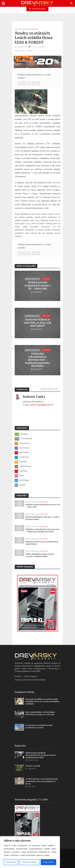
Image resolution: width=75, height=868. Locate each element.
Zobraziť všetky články (49, 389)
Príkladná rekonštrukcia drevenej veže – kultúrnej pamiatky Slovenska (38, 360)
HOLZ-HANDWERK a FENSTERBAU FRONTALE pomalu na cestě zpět (40, 713)
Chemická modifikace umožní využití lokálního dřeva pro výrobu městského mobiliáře (42, 701)
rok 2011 (35, 29)
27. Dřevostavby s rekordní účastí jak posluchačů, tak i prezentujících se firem (42, 781)
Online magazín (30, 676)
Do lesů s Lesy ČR (33, 766)
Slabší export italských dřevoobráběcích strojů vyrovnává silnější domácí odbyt (40, 755)
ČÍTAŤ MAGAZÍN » (37, 9)
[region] (30, 852)
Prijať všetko (48, 862)
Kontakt (18, 676)
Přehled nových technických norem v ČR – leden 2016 (38, 286)
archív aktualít (22, 29)
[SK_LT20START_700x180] (38, 62)
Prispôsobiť (11, 862)
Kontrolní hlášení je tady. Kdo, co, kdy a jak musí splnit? (38, 323)
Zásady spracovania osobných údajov (30, 680)
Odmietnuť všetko (29, 862)
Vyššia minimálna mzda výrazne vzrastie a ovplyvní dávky (40, 555)
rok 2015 (46, 279)
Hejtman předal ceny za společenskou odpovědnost (42, 543)
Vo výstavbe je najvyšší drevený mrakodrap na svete (39, 726)
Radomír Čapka (26, 51)
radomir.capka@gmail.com (42, 405)
